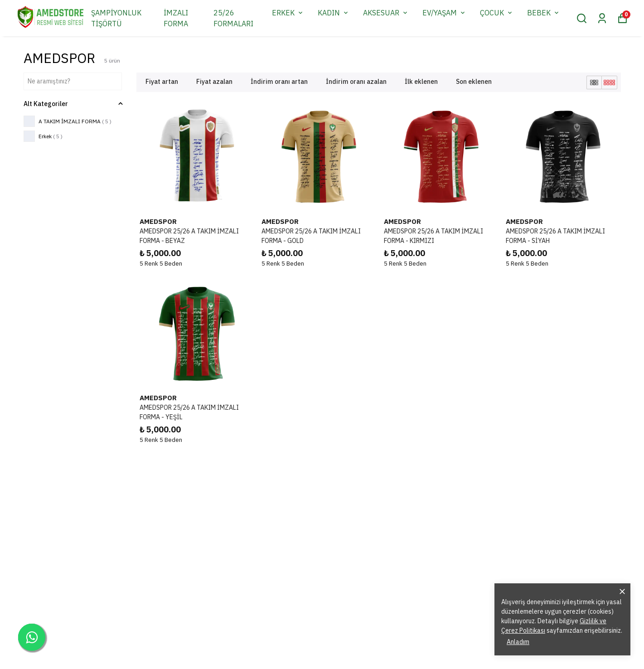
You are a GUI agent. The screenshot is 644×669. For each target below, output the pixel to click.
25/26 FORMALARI (233, 18)
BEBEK (544, 13)
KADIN (334, 13)
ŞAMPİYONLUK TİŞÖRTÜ (116, 18)
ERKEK (288, 13)
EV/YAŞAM (444, 13)
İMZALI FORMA (176, 18)
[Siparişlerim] (602, 18)
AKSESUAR (386, 13)
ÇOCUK (497, 13)
